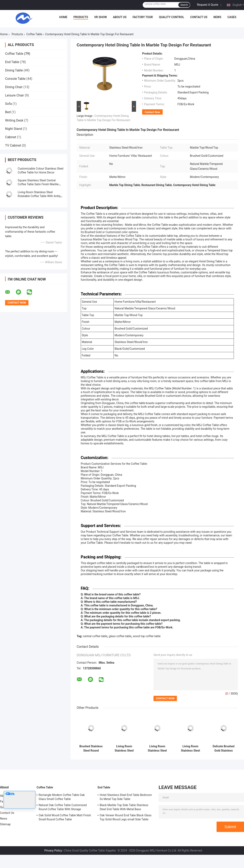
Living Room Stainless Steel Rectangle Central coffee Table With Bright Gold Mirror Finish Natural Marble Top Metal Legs (190, 749)
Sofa (8, 104)
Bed (8, 112)
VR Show (100, 17)
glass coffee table (120, 636)
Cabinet (11, 137)
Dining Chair (14, 87)
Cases (232, 17)
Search (184, 5)
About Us (120, 17)
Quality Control (172, 17)
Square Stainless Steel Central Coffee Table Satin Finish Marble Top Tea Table (38, 184)
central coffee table (95, 636)
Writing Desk (14, 120)
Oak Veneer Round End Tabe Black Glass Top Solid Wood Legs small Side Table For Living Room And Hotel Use (126, 818)
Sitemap (5, 824)
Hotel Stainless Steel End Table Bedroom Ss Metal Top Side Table (126, 797)
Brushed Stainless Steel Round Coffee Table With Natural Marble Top (91, 749)
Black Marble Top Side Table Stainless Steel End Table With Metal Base (124, 807)
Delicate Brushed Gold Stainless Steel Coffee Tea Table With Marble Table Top (224, 749)
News (217, 17)
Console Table (15, 79)
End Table (12, 62)
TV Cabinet (13, 145)
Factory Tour (143, 17)
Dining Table (14, 70)
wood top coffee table (147, 636)
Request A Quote (208, 5)
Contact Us (199, 17)
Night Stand (14, 129)
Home (63, 17)
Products (81, 17)
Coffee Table (34, 34)
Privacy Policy (53, 850)
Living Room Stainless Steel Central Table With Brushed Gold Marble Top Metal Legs (124, 749)
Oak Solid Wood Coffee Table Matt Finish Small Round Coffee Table (65, 817)
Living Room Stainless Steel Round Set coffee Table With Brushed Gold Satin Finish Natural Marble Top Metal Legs (157, 749)
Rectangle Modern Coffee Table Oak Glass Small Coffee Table (62, 797)
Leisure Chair (15, 95)
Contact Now (152, 112)
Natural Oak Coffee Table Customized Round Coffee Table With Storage (63, 807)
